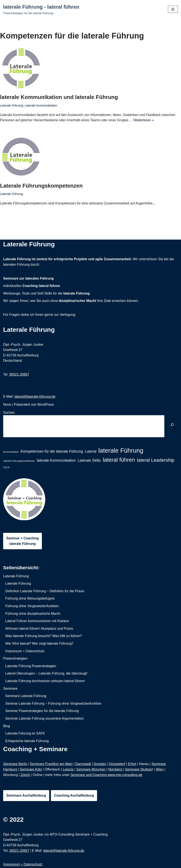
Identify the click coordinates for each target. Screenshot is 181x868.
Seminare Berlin (15, 764)
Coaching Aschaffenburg (74, 796)
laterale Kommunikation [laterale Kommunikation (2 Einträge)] (56, 460)
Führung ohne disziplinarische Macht (33, 614)
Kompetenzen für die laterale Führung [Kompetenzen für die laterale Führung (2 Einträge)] (52, 451)
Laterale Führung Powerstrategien (31, 666)
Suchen (9, 413)
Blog (7, 726)
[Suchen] (172, 425)
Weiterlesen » (144, 120)
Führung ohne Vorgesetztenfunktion (32, 606)
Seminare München (91, 770)
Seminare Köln (31, 770)
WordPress (46, 405)
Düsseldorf (117, 764)
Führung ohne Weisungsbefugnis (30, 599)
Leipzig (68, 770)
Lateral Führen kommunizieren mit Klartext (37, 621)
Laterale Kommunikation (41, 105)
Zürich (25, 775)
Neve (7, 405)
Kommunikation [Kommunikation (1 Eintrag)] (11, 452)
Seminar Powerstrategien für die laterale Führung (42, 711)
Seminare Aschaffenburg (26, 796)
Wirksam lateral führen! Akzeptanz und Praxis (39, 629)
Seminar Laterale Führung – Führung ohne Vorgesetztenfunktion (53, 703)
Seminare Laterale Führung (26, 696)
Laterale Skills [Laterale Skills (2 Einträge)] (89, 460)
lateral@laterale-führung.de (35, 397)
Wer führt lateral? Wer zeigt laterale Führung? (39, 644)
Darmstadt (83, 764)
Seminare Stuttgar (139, 770)
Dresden (100, 764)
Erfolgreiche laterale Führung (27, 741)
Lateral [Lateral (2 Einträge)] (91, 451)
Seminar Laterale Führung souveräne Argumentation (45, 719)
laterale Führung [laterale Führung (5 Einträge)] (121, 450)
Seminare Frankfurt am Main (51, 764)
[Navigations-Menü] (173, 9)
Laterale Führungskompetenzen (41, 186)
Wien (160, 770)
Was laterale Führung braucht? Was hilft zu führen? (44, 636)
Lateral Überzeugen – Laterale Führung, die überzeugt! (46, 674)
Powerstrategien (15, 659)
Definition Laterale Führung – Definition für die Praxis (45, 591)
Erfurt (132, 764)
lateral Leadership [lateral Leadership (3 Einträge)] (156, 460)
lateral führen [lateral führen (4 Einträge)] (119, 460)
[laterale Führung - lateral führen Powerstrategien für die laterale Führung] (41, 9)
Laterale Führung (12, 105)
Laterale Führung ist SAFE (25, 734)
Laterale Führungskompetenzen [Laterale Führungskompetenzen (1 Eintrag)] (19, 461)
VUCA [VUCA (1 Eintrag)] (6, 467)
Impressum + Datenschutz (25, 651)
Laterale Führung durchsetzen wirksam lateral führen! (45, 681)
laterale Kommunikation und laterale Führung (59, 97)
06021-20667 (19, 374)
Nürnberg (115, 770)
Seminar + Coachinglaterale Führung (23, 541)
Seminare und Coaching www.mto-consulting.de (106, 775)
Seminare (10, 689)
